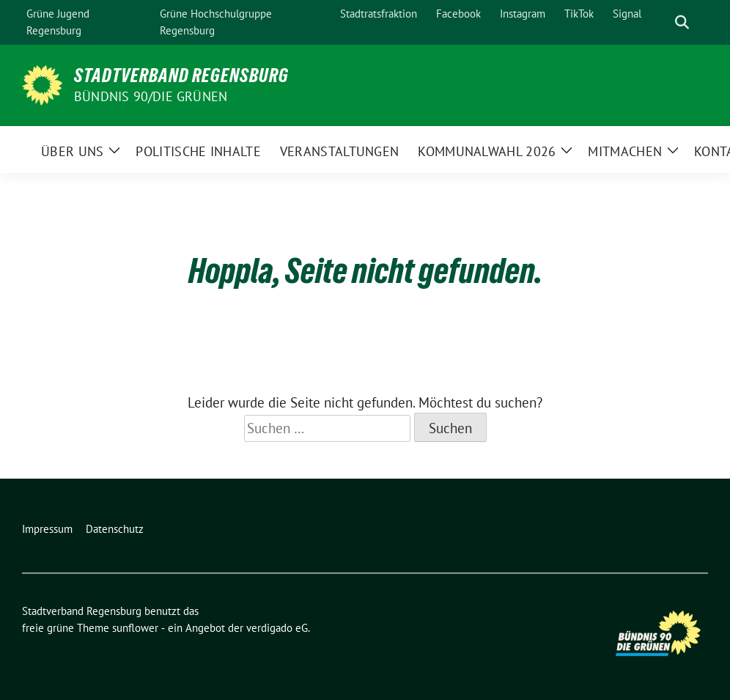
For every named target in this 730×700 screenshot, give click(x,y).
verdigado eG (277, 628)
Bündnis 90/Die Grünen (151, 96)
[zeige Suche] (682, 22)
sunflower (135, 628)
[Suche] (661, 22)
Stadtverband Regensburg (181, 75)
